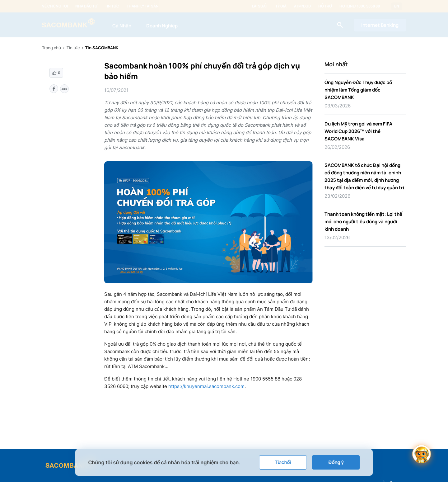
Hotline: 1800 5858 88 (360, 6)
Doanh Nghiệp (162, 26)
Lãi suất (260, 6)
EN (397, 6)
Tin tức (112, 6)
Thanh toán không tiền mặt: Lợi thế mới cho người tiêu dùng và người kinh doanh (363, 222)
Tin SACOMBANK (102, 48)
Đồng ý (336, 462)
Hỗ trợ (325, 6)
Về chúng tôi (55, 6)
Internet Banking (380, 25)
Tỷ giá (281, 6)
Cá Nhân (122, 26)
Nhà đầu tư (86, 6)
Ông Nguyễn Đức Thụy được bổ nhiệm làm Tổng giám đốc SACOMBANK (358, 90)
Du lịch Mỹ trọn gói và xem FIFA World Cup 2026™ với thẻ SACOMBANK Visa (358, 131)
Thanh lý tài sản (143, 6)
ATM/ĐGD (302, 6)
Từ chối (283, 462)
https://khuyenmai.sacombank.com (206, 386)
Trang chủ (51, 48)
